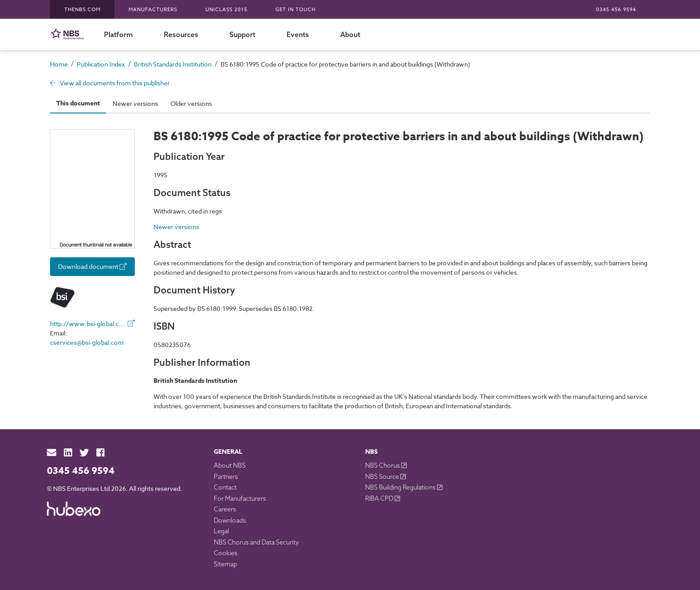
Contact (225, 487)
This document (78, 103)
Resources (181, 34)
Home (59, 64)
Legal (221, 531)
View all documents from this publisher (110, 83)
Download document (92, 266)
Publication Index (101, 64)
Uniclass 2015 (226, 10)
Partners (226, 477)
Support (242, 34)
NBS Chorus (383, 465)
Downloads (230, 520)
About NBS (230, 465)
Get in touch (296, 10)
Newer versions (135, 103)
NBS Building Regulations (401, 487)
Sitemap (225, 564)
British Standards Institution (173, 64)
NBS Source (383, 477)
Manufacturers (153, 10)
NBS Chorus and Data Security (256, 542)
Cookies (226, 553)
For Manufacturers (240, 498)
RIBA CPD (380, 498)
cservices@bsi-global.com (87, 342)
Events (298, 34)
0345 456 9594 (616, 10)
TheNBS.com (82, 10)
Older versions (191, 103)
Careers (225, 509)
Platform (118, 34)
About (350, 34)
